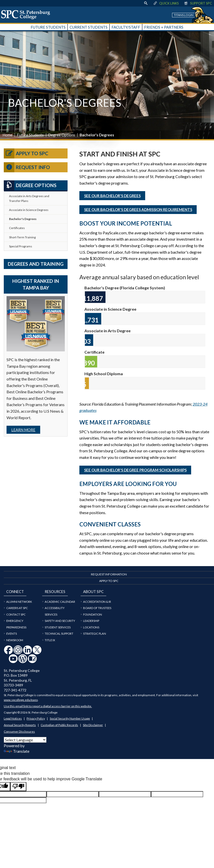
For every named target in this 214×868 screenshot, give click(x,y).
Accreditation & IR (97, 602)
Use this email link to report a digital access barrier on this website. (48, 706)
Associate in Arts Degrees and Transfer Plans (29, 198)
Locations (91, 627)
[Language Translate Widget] (25, 740)
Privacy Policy (36, 718)
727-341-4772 (15, 690)
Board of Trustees (97, 608)
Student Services (58, 627)
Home (7, 135)
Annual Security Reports (20, 725)
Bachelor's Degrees (23, 219)
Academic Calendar (60, 602)
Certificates (17, 228)
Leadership (91, 621)
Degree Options (62, 135)
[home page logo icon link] (27, 15)
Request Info (27, 167)
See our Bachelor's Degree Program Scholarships (135, 470)
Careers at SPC (17, 608)
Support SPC (198, 3)
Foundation (93, 614)
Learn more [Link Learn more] (23, 430)
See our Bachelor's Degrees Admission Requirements (138, 209)
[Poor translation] (18, 787)
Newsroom (15, 640)
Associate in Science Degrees (29, 210)
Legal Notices (13, 718)
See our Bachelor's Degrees (112, 196)
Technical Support (59, 634)
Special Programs (21, 246)
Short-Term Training (22, 237)
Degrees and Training (36, 264)
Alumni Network (19, 602)
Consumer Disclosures (19, 731)
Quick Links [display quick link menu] (166, 3)
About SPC (93, 592)
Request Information (109, 574)
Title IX (50, 640)
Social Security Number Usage (70, 718)
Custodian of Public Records (59, 725)
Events (12, 634)
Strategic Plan (95, 634)
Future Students (30, 135)
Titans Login (184, 15)
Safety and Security (60, 621)
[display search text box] (146, 3)
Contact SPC (16, 614)
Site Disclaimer (93, 725)
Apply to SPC (26, 153)
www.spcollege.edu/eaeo (21, 700)
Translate (17, 751)
